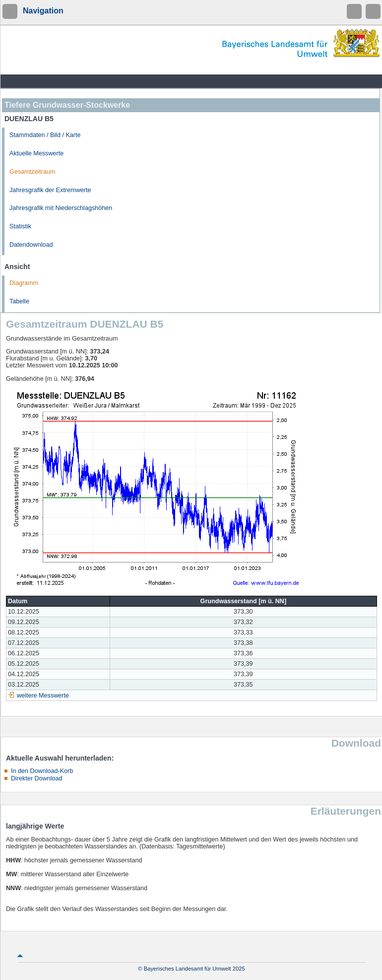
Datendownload (31, 245)
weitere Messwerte (43, 696)
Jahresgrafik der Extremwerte (50, 190)
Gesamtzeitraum (32, 172)
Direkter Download (37, 778)
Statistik (20, 226)
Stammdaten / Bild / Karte (45, 135)
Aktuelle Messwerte (36, 153)
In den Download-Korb (42, 771)
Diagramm (24, 283)
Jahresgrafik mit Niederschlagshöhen (61, 208)
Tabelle (19, 301)
